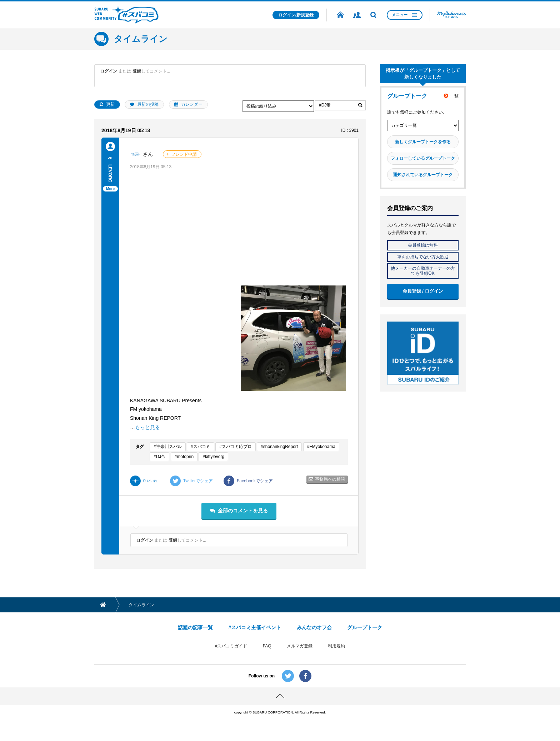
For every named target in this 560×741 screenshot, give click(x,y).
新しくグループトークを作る (423, 142)
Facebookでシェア (248, 481)
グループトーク (365, 627)
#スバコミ (201, 447)
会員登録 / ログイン (423, 291)
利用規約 (336, 646)
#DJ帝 (159, 457)
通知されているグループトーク (423, 175)
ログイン (109, 71)
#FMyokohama (321, 447)
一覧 (454, 96)
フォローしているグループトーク (423, 158)
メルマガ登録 (300, 646)
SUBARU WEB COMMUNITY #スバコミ (126, 15)
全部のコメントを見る (243, 511)
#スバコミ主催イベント (255, 627)
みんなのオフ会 (314, 627)
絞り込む (360, 105)
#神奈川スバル (168, 447)
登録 (137, 71)
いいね (144, 481)
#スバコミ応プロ (236, 447)
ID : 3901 (350, 130)
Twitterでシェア (191, 481)
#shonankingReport (279, 447)
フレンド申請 (184, 154)
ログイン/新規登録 (296, 15)
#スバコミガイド (231, 646)
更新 (110, 104)
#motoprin (184, 457)
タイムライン (141, 39)
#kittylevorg (213, 457)
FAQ (267, 646)
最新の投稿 (148, 104)
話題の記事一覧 (195, 627)
